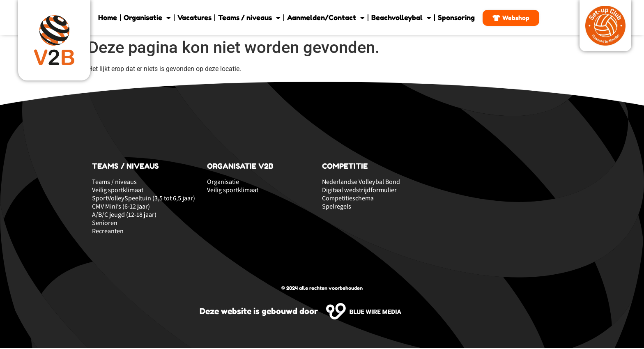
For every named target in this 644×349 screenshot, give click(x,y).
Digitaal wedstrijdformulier (359, 191)
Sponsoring (456, 17)
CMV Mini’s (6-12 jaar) (121, 207)
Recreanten (108, 232)
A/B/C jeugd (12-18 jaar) (124, 216)
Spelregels (337, 207)
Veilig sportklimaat (118, 191)
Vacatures (194, 17)
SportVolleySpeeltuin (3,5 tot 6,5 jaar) (144, 199)
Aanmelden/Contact (326, 18)
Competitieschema (348, 199)
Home (108, 17)
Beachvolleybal (401, 18)
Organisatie (147, 18)
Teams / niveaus (249, 18)
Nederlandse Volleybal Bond (361, 183)
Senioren (105, 224)
